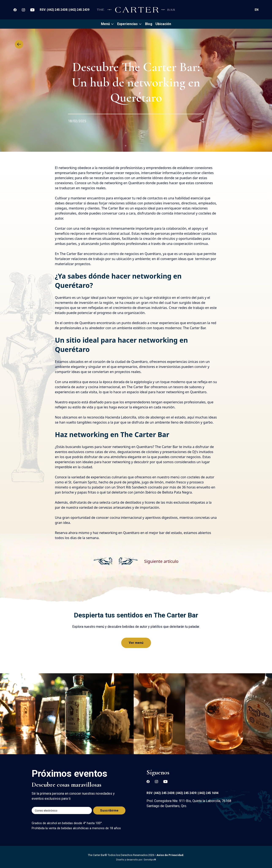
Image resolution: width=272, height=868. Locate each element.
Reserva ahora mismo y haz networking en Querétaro (97, 533)
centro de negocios (124, 254)
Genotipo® (150, 860)
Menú (107, 24)
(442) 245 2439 (79, 10)
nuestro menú (168, 477)
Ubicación (163, 24)
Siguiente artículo (161, 561)
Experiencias (130, 24)
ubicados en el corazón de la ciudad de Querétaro (108, 362)
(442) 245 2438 (57, 10)
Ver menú (136, 643)
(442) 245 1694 (208, 793)
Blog (149, 24)
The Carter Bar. (195, 328)
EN (257, 10)
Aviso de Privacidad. (170, 855)
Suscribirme (109, 810)
